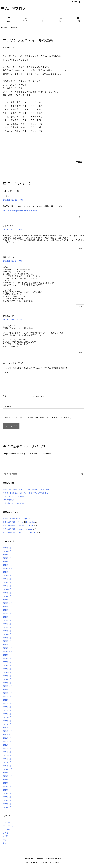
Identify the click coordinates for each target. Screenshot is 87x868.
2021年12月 (7, 728)
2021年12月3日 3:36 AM (12, 261)
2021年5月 (7, 752)
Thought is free (56, 862)
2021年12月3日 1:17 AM (12, 229)
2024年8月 (7, 617)
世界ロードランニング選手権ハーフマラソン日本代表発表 (25, 493)
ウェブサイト (8, 407)
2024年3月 (7, 634)
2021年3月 (7, 759)
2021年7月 (7, 745)
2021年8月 (7, 741)
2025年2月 (7, 596)
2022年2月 (7, 721)
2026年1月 (7, 558)
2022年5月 (7, 710)
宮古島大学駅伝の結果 (12, 519)
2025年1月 (7, 600)
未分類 (5, 836)
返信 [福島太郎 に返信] (80, 307)
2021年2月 (7, 762)
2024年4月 (7, 631)
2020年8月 (7, 783)
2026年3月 (7, 551)
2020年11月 (7, 773)
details (31, 525)
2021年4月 (7, 755)
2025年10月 (7, 568)
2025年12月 (7, 562)
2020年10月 (7, 776)
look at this (31, 522)
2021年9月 (7, 738)
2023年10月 (7, 651)
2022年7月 (7, 703)
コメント (6, 372)
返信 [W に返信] (80, 217)
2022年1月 (7, 724)
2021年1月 (7, 766)
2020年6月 (7, 790)
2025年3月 (7, 593)
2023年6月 (7, 665)
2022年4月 (7, 714)
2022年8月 (7, 700)
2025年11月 (7, 565)
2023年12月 (7, 645)
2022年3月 (7, 717)
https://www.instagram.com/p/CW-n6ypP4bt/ (20, 211)
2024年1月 (7, 641)
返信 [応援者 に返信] (80, 248)
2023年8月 (7, 658)
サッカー (6, 822)
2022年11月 (7, 690)
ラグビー (6, 833)
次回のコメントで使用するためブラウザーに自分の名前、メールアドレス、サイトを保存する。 (42, 418)
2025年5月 (7, 586)
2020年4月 (7, 797)
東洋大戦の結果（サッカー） (14, 529)
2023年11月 (7, 648)
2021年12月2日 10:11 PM (13, 200)
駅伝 (15, 28)
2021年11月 (7, 731)
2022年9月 (7, 696)
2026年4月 (7, 548)
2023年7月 (7, 662)
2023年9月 (7, 655)
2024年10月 (7, 610)
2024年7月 (7, 620)
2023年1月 (7, 683)
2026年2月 (7, 555)
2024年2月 (7, 638)
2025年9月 (7, 572)
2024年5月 (7, 627)
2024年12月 (7, 603)
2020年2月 (7, 804)
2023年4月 (7, 672)
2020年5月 (7, 793)
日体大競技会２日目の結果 (13, 496)
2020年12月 (7, 769)
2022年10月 (7, 693)
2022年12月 (7, 686)
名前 (4, 396)
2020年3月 (7, 800)
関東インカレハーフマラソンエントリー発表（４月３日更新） (27, 489)
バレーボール (8, 826)
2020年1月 (7, 807)
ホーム (6, 28)
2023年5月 (7, 669)
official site (32, 532)
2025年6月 (7, 582)
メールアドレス (39, 396)
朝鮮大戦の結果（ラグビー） (14, 525)
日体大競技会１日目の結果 (13, 503)
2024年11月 (7, 607)
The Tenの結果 (9, 500)
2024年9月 (7, 613)
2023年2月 (7, 679)
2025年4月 (7, 589)
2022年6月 (7, 707)
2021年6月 (7, 748)
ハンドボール (8, 829)
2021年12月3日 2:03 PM (12, 320)
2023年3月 (7, 676)
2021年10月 (7, 735)
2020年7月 (7, 786)
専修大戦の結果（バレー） (13, 522)
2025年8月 (7, 575)
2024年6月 (7, 624)
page (25, 519)
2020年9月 (7, 780)
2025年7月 (7, 579)
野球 (5, 840)
